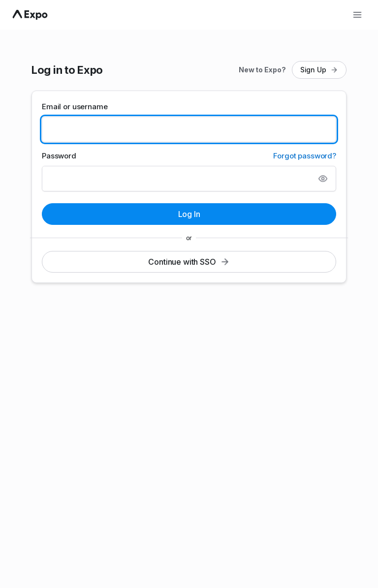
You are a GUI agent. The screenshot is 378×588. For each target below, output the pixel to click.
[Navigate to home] (30, 15)
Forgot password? (305, 156)
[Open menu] (357, 15)
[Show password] (323, 179)
